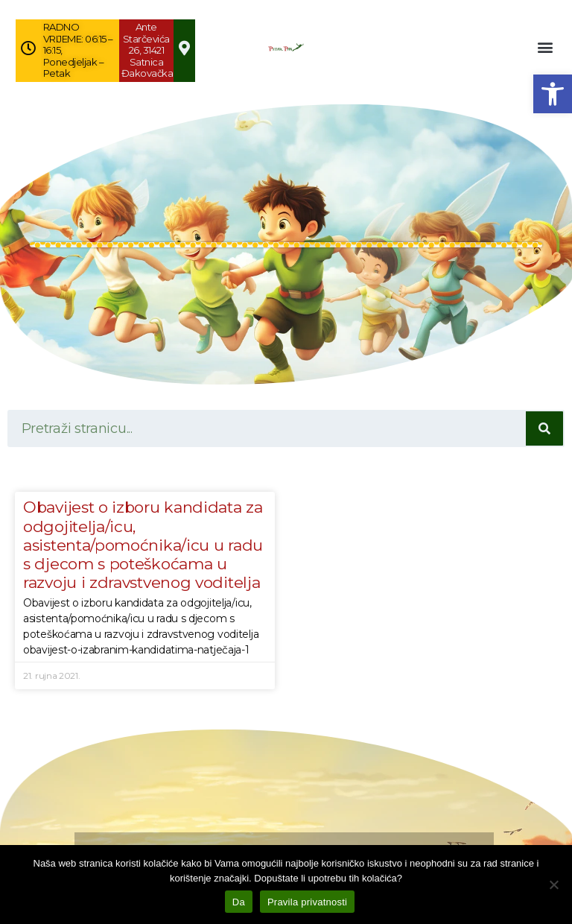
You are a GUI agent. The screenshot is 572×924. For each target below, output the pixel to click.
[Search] (544, 428)
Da (239, 902)
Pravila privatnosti (307, 902)
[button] (553, 94)
